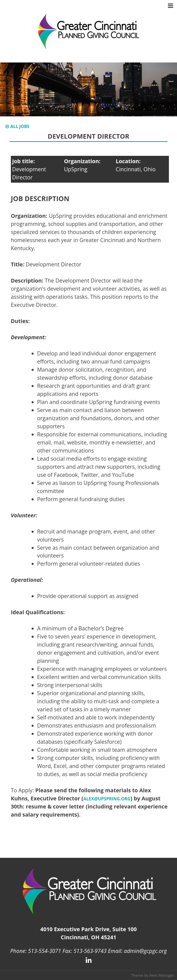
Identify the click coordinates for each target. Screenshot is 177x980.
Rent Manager (162, 975)
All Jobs (17, 126)
